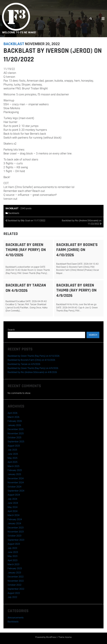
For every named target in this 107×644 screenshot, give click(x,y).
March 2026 (14, 417)
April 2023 (13, 560)
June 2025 (13, 454)
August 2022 (14, 593)
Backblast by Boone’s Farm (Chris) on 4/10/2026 (77, 250)
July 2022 (12, 597)
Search (11, 330)
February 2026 (15, 421)
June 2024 (13, 503)
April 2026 (13, 413)
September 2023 (16, 540)
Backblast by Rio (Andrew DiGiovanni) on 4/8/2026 (32, 372)
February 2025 (15, 470)
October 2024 (14, 487)
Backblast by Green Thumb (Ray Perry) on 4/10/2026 (26, 250)
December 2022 (16, 577)
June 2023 (13, 552)
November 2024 (16, 483)
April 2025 (13, 462)
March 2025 (14, 466)
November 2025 (16, 433)
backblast (14, 44)
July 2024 (12, 499)
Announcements (16, 618)
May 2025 (13, 458)
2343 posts (26, 208)
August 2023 (14, 544)
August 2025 (14, 446)
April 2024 (13, 511)
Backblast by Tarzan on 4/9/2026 (26, 288)
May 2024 (13, 507)
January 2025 (14, 474)
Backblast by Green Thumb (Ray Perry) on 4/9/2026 (76, 290)
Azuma (68, 637)
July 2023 (12, 548)
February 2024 (15, 519)
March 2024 (14, 515)
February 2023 (15, 568)
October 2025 (14, 438)
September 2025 (16, 442)
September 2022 (16, 589)
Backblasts (14, 213)
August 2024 (14, 495)
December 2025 (16, 429)
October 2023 (14, 536)
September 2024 (16, 491)
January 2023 (14, 573)
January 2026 (14, 425)
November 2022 (16, 581)
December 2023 (16, 528)
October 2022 (14, 585)
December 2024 (16, 478)
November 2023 (16, 532)
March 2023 (14, 564)
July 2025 (12, 450)
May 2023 (13, 556)
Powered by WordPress (46, 637)
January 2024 (14, 523)
